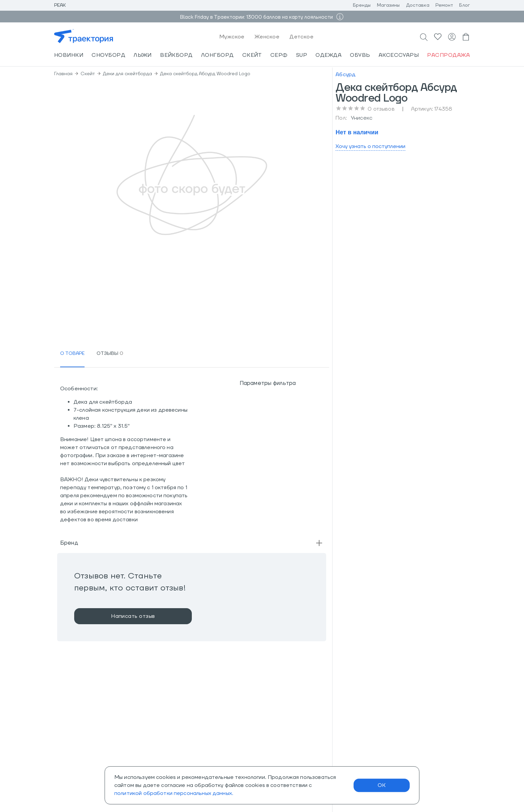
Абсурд (346, 75)
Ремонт (444, 5)
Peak (60, 5)
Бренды (362, 5)
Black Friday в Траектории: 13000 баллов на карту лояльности (257, 17)
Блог (465, 5)
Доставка (418, 5)
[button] (192, 543)
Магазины (388, 5)
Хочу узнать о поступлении (370, 146)
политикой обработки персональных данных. (174, 793)
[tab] (72, 354)
